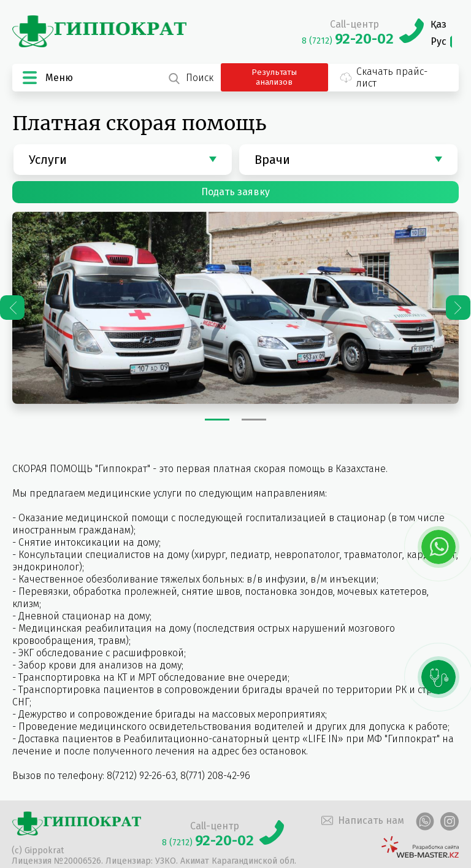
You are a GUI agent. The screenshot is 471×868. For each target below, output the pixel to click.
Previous (12, 308)
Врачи (272, 160)
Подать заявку (235, 192)
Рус (438, 41)
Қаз (438, 24)
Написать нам (362, 820)
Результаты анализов (274, 77)
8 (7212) (348, 41)
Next (458, 308)
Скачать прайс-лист (383, 77)
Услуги (48, 160)
